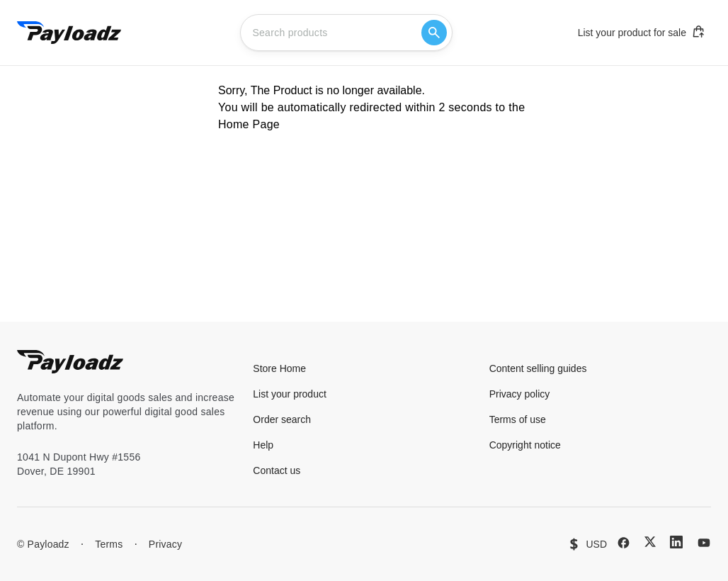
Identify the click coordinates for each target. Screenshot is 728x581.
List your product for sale (642, 32)
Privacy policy (520, 394)
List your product (290, 394)
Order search (282, 419)
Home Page (249, 124)
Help (263, 445)
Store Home (279, 368)
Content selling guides (538, 368)
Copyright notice (525, 445)
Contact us (277, 470)
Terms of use (518, 419)
